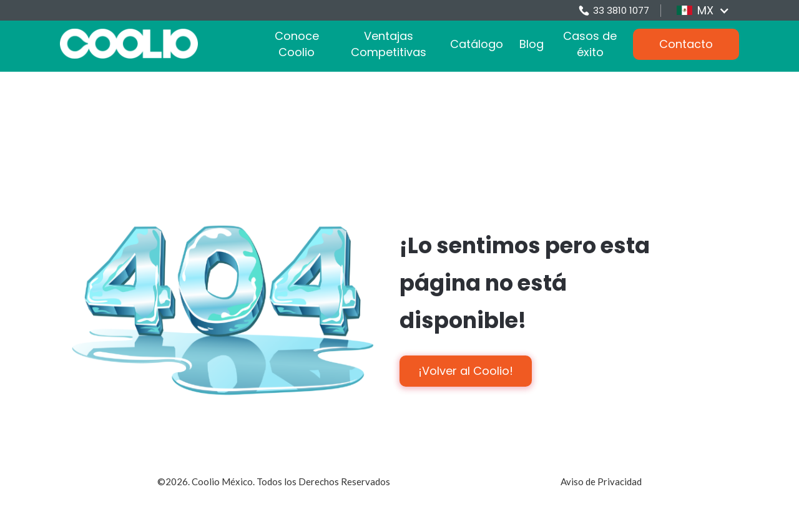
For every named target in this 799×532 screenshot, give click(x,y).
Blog (532, 44)
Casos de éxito (590, 44)
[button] (703, 11)
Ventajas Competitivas (389, 44)
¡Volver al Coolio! (466, 371)
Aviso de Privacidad (601, 481)
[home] (129, 44)
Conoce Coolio (297, 44)
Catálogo (477, 44)
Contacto (686, 44)
